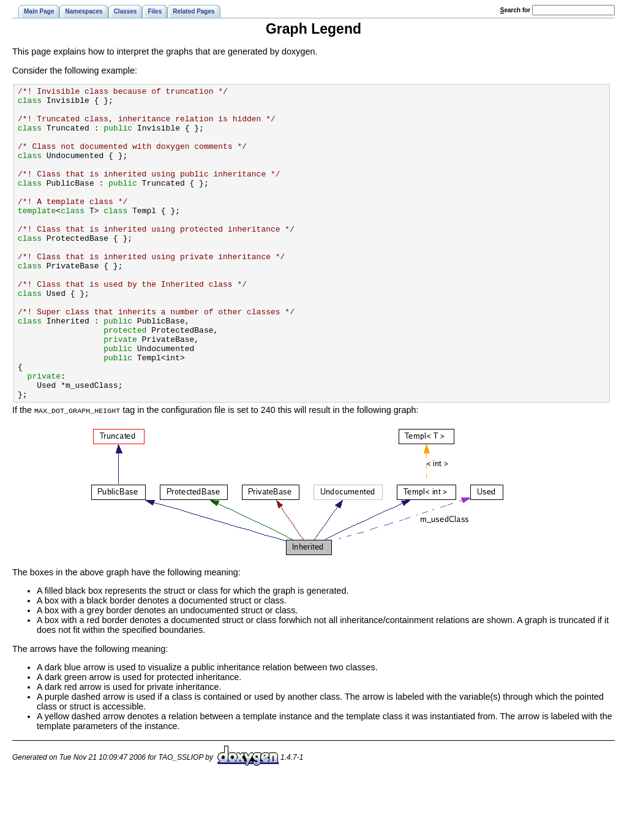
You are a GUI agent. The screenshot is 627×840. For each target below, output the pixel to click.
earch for (515, 10)
